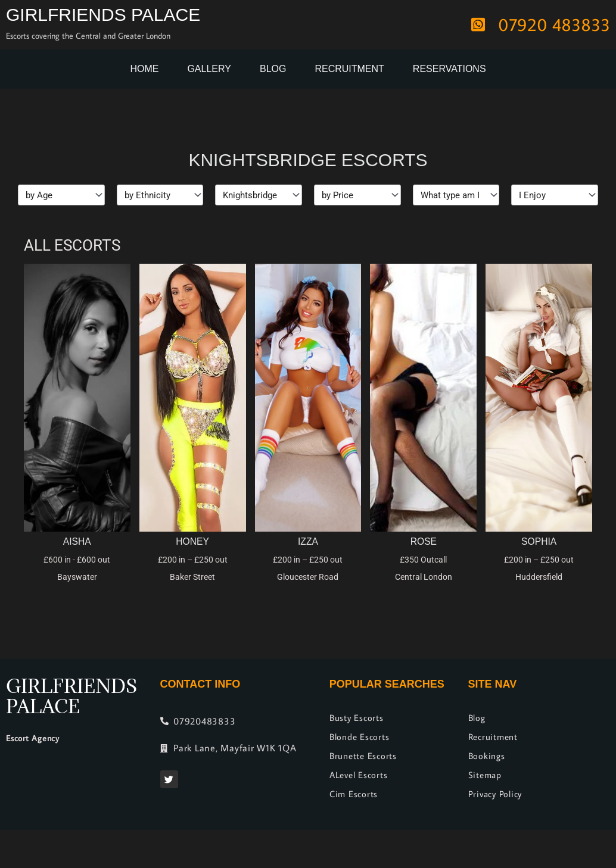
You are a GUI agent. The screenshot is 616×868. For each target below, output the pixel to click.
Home (144, 69)
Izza (308, 541)
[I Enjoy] (555, 195)
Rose (423, 541)
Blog (273, 69)
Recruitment (349, 69)
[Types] (456, 195)
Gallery (209, 69)
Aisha (77, 541)
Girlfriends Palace (103, 15)
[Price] (357, 195)
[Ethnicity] (160, 195)
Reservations (449, 69)
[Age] (61, 195)
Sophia (539, 541)
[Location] (259, 195)
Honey (193, 541)
